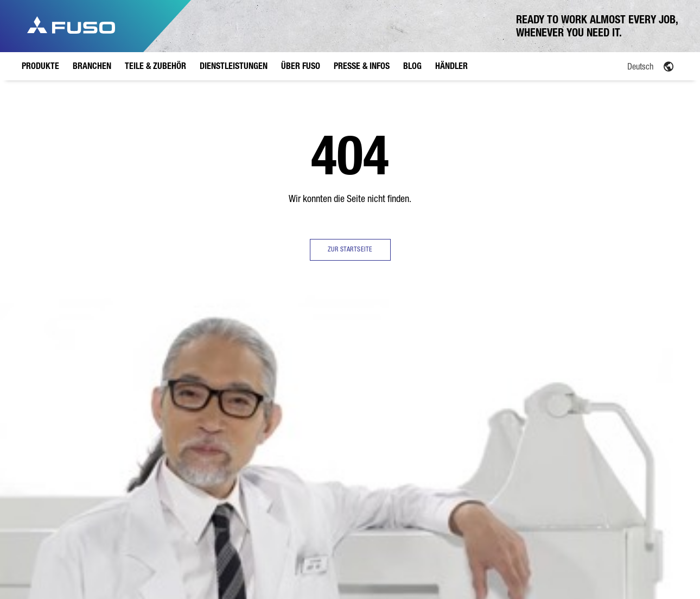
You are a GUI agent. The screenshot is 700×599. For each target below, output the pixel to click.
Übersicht (347, 380)
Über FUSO (352, 363)
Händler (529, 363)
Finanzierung (280, 405)
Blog (463, 363)
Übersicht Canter (101, 380)
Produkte (94, 363)
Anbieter (89, 561)
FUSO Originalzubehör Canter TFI (223, 453)
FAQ (339, 421)
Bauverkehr (155, 419)
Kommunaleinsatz (164, 457)
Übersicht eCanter (92, 454)
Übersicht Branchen (152, 386)
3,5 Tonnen (93, 394)
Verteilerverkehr (161, 405)
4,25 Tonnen (95, 473)
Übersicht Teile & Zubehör (225, 398)
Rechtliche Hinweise (183, 561)
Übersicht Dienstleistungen (286, 386)
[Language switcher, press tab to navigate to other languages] (616, 66)
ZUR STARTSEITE (350, 249)
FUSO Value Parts (217, 484)
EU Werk (345, 394)
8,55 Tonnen (95, 434)
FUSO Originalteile (218, 423)
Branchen (156, 363)
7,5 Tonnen (93, 421)
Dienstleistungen (291, 363)
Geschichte (349, 407)
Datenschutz (129, 561)
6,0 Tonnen (93, 407)
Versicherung (280, 432)
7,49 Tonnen (95, 500)
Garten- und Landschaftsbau (161, 438)
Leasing (273, 419)
